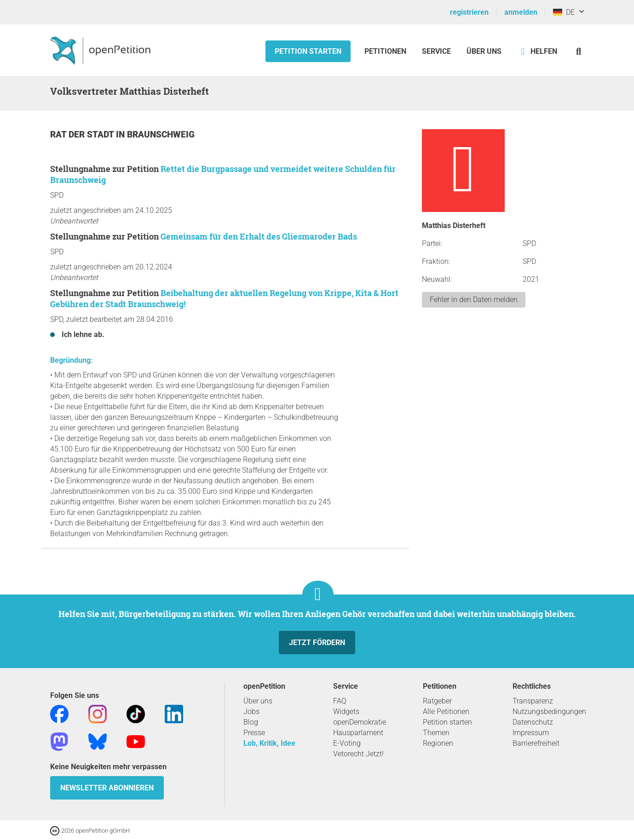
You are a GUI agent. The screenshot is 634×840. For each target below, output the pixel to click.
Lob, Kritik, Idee (269, 743)
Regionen (438, 743)
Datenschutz (533, 722)
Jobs (251, 711)
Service (436, 51)
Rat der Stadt (83, 134)
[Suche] (579, 51)
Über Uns (484, 51)
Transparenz (533, 701)
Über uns (258, 701)
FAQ (340, 701)
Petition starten (308, 51)
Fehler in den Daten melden (474, 300)
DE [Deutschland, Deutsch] (564, 12)
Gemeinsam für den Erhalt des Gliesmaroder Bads (259, 236)
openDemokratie (360, 722)
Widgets (346, 711)
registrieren (469, 12)
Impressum (531, 733)
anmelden (521, 12)
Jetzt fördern (317, 643)
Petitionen (386, 51)
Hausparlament (358, 733)
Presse (254, 733)
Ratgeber (437, 701)
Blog (251, 722)
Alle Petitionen (446, 711)
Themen (436, 733)
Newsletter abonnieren (107, 788)
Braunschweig (161, 134)
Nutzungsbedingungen (549, 711)
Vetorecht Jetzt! (358, 754)
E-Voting (347, 743)
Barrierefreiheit (536, 743)
